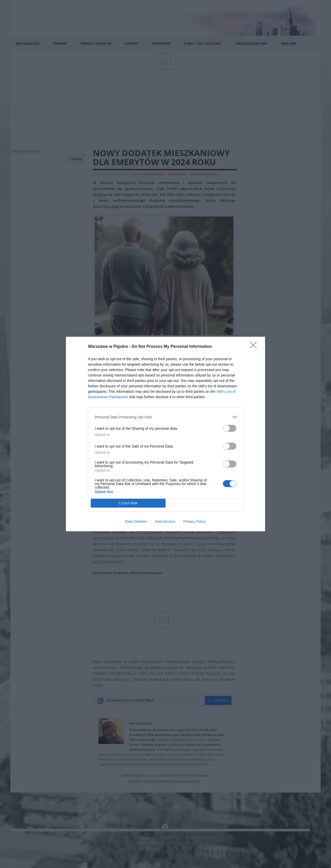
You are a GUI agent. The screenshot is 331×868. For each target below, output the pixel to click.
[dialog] (165, 434)
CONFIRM (128, 503)
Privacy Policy (195, 521)
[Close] (255, 347)
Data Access (165, 521)
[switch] (230, 428)
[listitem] (165, 417)
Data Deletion (136, 521)
